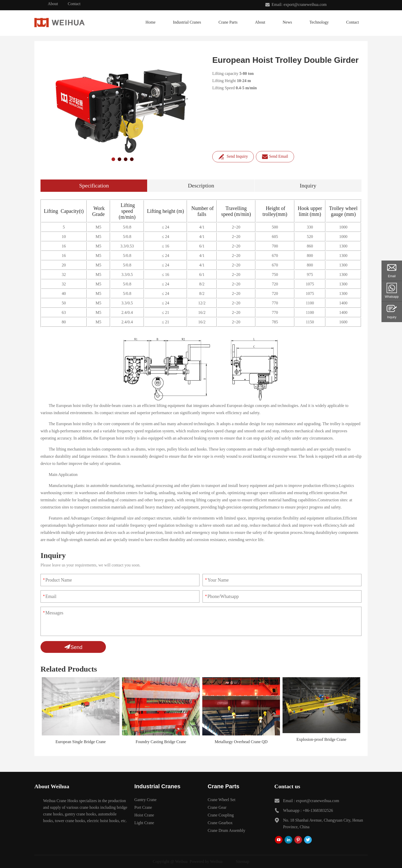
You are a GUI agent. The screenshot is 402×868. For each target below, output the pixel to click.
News (287, 22)
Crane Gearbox (220, 823)
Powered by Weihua (206, 861)
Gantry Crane (145, 800)
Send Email (275, 157)
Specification (94, 186)
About (53, 4)
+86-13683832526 (318, 810)
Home (150, 22)
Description (201, 186)
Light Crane (144, 823)
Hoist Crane (144, 815)
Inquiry (308, 186)
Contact (74, 4)
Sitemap (243, 861)
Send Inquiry (233, 157)
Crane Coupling (221, 815)
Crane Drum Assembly (227, 830)
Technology (319, 22)
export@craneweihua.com (318, 801)
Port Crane (143, 807)
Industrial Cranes (187, 22)
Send (73, 647)
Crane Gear (217, 807)
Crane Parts (228, 22)
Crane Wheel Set (222, 800)
